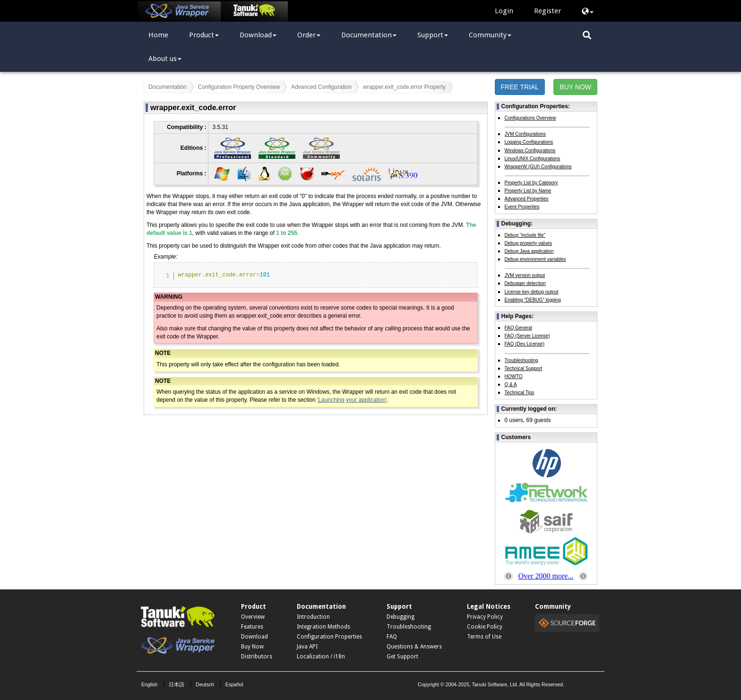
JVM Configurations (525, 134)
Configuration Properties (329, 637)
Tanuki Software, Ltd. (495, 684)
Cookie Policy (485, 627)
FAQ (392, 637)
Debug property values (529, 243)
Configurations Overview (530, 118)
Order (309, 35)
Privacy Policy (485, 617)
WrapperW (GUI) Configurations (538, 167)
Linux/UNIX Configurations (533, 159)
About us (165, 59)
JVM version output (525, 275)
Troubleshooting (521, 360)
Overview (253, 617)
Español (234, 684)
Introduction (313, 617)
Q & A (511, 385)
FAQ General (518, 328)
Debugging (401, 617)
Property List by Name (528, 191)
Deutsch (205, 684)
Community (490, 35)
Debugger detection (525, 283)
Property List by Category (531, 183)
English (149, 684)
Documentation (369, 35)
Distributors (257, 657)
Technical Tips (520, 393)
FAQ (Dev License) (525, 344)
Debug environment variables (535, 259)
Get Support (402, 657)
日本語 (177, 684)
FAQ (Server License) (527, 336)
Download (258, 35)
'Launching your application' (352, 400)
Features (252, 627)
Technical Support (524, 368)
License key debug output (532, 292)
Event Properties (522, 207)
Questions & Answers (414, 647)
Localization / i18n (321, 657)
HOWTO (514, 376)
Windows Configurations (530, 151)
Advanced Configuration (321, 87)
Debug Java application (529, 251)
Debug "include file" (525, 235)
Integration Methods (323, 627)
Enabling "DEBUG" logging (533, 300)
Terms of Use (484, 637)
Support (433, 35)
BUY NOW (575, 87)
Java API (307, 647)
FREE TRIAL (520, 87)
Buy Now (252, 647)
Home (158, 35)
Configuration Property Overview (239, 87)
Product (204, 35)
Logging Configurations (529, 142)
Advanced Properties (527, 199)
